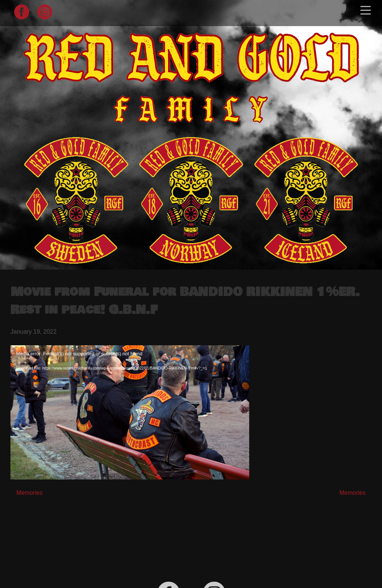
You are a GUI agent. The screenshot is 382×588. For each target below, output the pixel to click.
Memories (29, 493)
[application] (130, 412)
